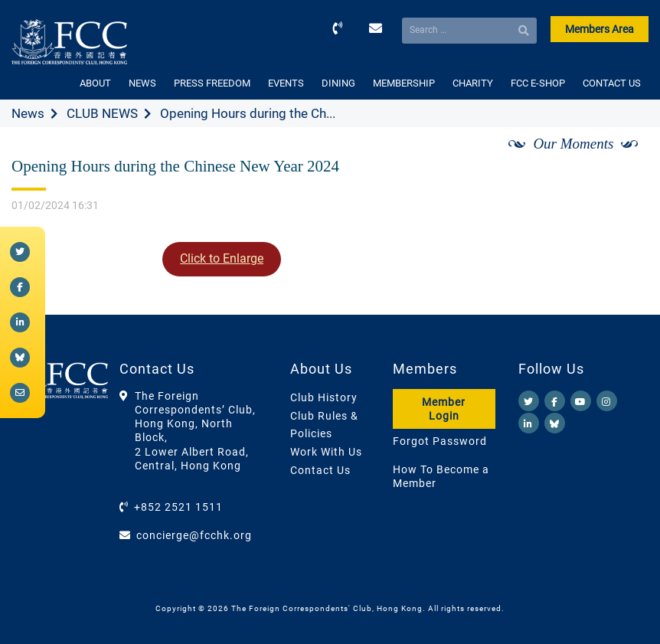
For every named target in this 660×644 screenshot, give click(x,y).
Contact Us (320, 470)
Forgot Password (440, 441)
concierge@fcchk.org (194, 535)
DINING (338, 83)
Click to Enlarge (222, 258)
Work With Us (326, 452)
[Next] (620, 162)
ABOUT (95, 83)
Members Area (600, 29)
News (28, 113)
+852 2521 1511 (178, 507)
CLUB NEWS (102, 113)
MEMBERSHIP (404, 83)
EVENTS (286, 83)
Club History (324, 397)
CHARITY (473, 83)
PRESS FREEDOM (212, 83)
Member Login (444, 409)
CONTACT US (612, 83)
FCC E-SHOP (538, 83)
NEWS (142, 83)
